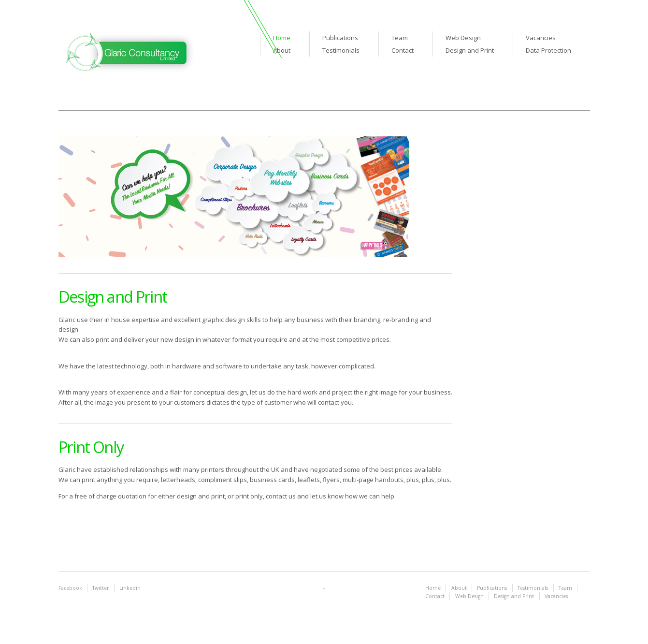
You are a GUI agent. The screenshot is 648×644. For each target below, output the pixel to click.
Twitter (101, 588)
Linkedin (130, 588)
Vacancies (541, 38)
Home (282, 38)
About (282, 50)
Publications (340, 38)
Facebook (70, 588)
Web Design (463, 38)
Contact (403, 50)
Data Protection (548, 50)
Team (400, 38)
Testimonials (341, 50)
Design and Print (470, 50)
